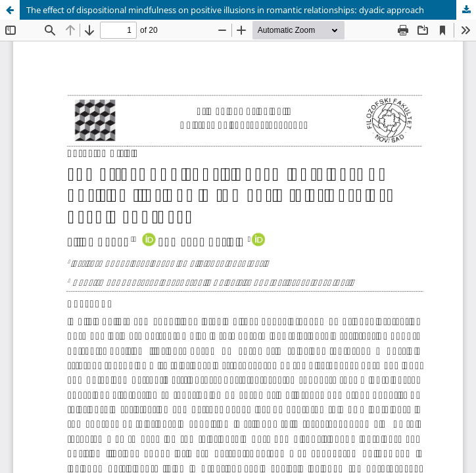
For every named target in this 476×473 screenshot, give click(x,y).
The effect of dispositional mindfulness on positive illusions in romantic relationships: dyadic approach (225, 10)
